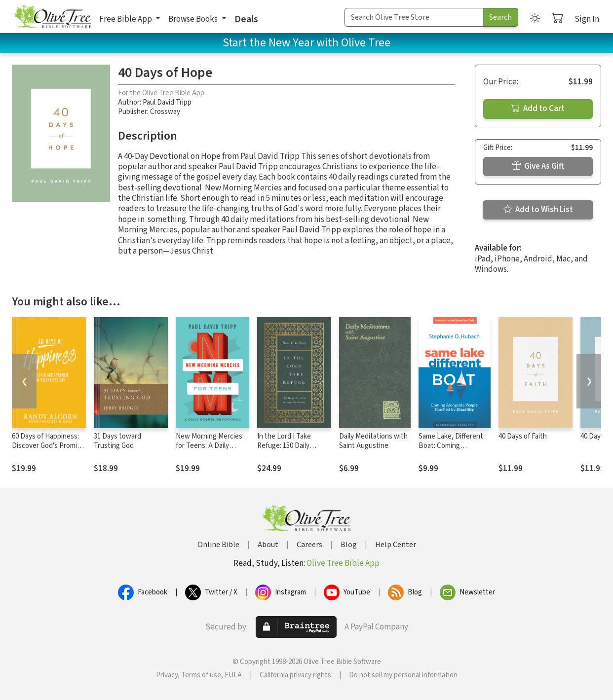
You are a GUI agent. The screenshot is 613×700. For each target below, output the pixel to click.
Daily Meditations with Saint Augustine (373, 441)
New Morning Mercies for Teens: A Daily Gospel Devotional (209, 446)
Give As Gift (538, 166)
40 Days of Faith (523, 436)
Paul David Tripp (167, 102)
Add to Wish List (538, 210)
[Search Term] (414, 17)
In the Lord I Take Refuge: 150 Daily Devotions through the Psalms (293, 450)
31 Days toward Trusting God (117, 441)
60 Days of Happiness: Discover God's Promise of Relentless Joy (48, 446)
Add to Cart (538, 109)
